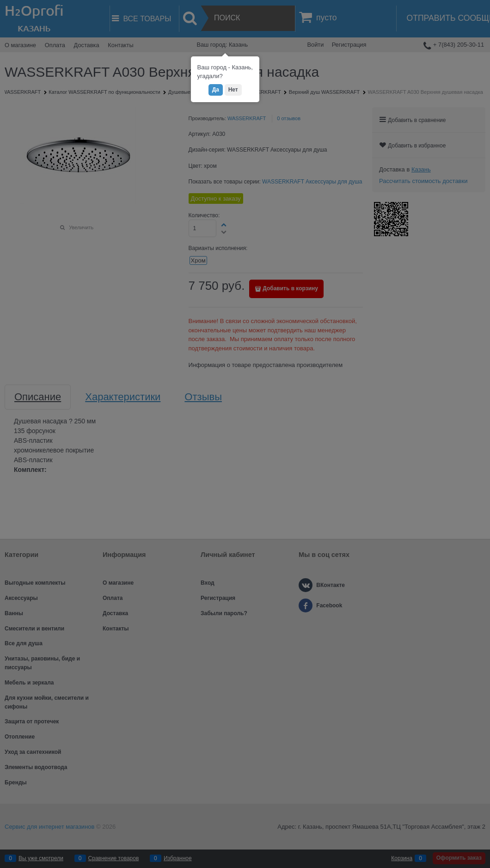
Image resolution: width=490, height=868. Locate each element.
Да (216, 90)
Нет (233, 90)
